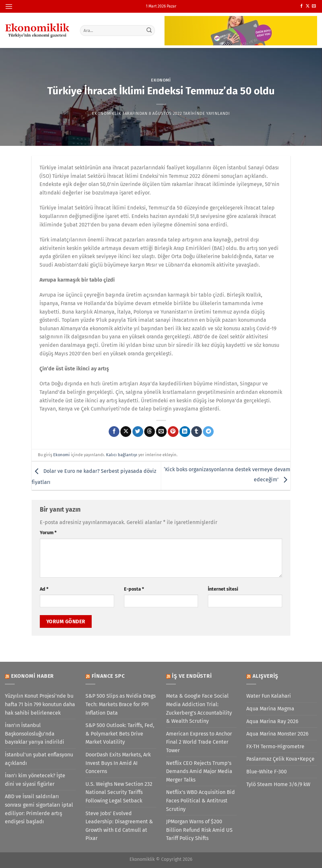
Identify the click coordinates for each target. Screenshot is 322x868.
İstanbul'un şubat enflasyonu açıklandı (39, 759)
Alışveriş (265, 676)
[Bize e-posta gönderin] (314, 6)
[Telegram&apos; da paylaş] (208, 432)
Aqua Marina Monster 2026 (277, 734)
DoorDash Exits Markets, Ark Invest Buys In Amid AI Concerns (118, 763)
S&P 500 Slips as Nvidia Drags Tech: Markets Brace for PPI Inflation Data (121, 704)
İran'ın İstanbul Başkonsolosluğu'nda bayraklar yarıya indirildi (35, 734)
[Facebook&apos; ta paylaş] (114, 432)
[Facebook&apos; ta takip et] (301, 6)
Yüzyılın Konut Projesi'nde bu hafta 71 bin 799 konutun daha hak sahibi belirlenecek (40, 704)
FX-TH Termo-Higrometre (275, 746)
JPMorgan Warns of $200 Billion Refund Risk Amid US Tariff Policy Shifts (199, 830)
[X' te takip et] (308, 6)
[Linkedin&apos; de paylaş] (185, 432)
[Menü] (9, 6)
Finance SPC (108, 676)
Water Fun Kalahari (269, 696)
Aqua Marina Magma (270, 709)
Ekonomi (161, 80)
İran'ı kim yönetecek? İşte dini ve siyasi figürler (35, 780)
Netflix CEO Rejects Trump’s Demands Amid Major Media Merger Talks (199, 771)
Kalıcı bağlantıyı (122, 455)
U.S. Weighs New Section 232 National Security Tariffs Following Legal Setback (119, 792)
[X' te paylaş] (126, 432)
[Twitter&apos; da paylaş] (138, 432)
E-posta (134, 589)
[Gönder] (149, 30)
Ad (44, 589)
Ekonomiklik (107, 113)
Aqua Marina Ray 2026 (272, 721)
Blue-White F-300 (267, 772)
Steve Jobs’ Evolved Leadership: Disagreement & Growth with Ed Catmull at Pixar (119, 826)
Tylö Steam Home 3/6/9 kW (278, 784)
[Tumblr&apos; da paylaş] (197, 432)
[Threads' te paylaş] (150, 432)
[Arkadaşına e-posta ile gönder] (161, 432)
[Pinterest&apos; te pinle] (173, 432)
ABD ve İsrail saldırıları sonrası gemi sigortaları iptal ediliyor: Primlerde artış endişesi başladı (39, 809)
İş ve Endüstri (192, 676)
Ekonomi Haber (32, 676)
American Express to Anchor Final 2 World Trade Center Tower (199, 742)
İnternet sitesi (223, 589)
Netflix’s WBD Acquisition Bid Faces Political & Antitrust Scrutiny (200, 800)
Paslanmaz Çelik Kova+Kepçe (280, 759)
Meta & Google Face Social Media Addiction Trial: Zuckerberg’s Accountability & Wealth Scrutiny (199, 708)
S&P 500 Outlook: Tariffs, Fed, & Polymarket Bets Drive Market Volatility (120, 734)
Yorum (48, 533)
